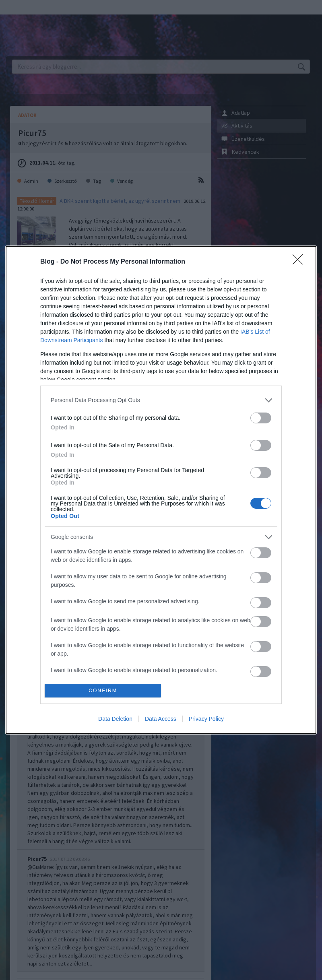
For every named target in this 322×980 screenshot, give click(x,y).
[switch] (261, 418)
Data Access (161, 719)
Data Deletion (115, 719)
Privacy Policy (206, 719)
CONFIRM (103, 691)
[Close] (300, 262)
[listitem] (161, 400)
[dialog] (161, 490)
